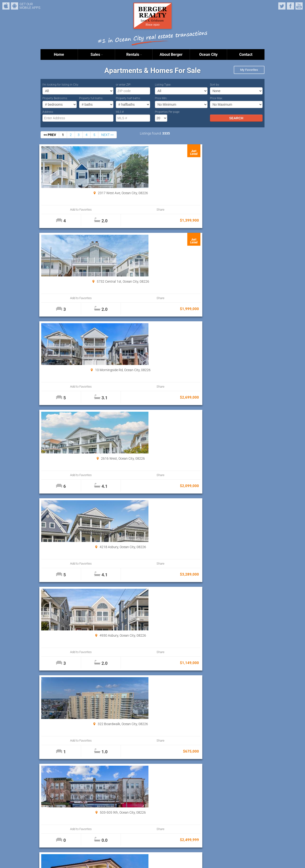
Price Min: (161, 98)
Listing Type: (163, 85)
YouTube (299, 6)
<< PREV (50, 135)
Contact (246, 55)
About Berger (171, 55)
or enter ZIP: (123, 85)
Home (59, 55)
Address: (48, 112)
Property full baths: (91, 98)
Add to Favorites (59, 210)
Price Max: (216, 98)
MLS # (120, 112)
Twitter (282, 6)
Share (93, 210)
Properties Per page (167, 112)
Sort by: (215, 85)
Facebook (290, 6)
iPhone (6, 6)
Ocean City (208, 55)
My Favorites (249, 70)
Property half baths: (128, 98)
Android (15, 6)
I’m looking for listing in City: (61, 85)
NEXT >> (107, 135)
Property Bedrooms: (55, 98)
